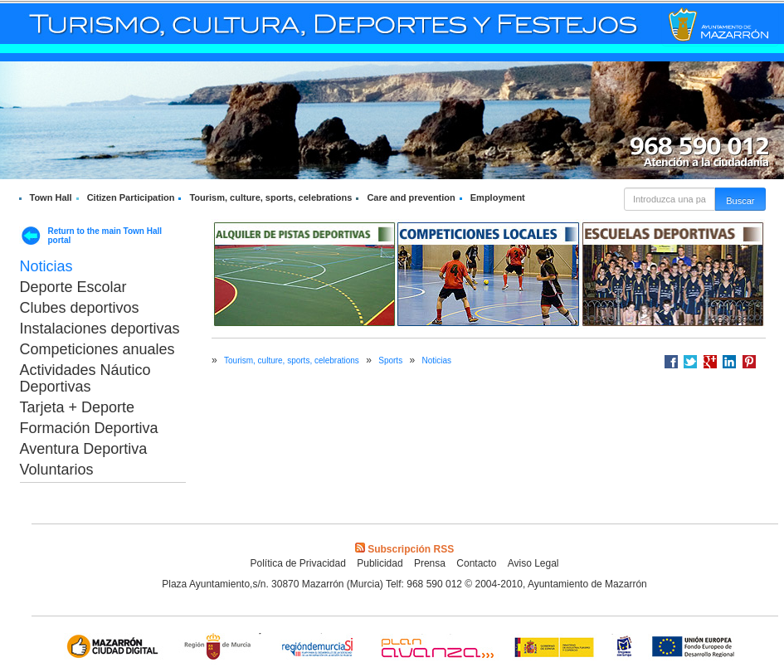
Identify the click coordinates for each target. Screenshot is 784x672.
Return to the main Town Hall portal (105, 236)
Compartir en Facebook (671, 362)
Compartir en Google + (710, 362)
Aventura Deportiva (84, 449)
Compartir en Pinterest (749, 362)
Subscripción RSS (404, 549)
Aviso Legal (533, 563)
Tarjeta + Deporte (78, 407)
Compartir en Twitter (690, 362)
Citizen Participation (131, 197)
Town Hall (51, 197)
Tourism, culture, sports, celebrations (270, 197)
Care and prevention (411, 197)
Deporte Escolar (73, 287)
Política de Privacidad (297, 563)
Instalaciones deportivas (100, 329)
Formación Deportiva (89, 428)
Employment (498, 197)
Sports (390, 360)
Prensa (430, 563)
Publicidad (380, 563)
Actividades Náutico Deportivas (85, 378)
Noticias (46, 266)
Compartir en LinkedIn (729, 362)
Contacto (476, 563)
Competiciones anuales (97, 349)
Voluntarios (57, 470)
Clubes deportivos (80, 308)
